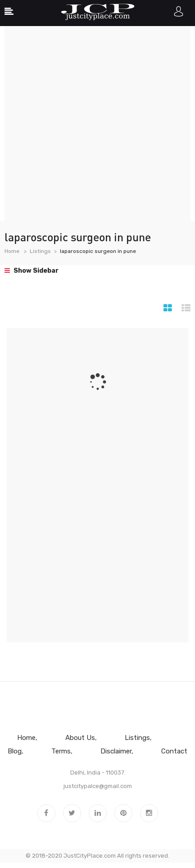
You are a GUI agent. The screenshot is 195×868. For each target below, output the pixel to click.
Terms (61, 751)
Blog (15, 751)
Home (12, 251)
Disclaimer (116, 751)
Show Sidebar (32, 271)
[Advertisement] (97, 123)
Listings (40, 251)
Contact (174, 751)
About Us (80, 738)
